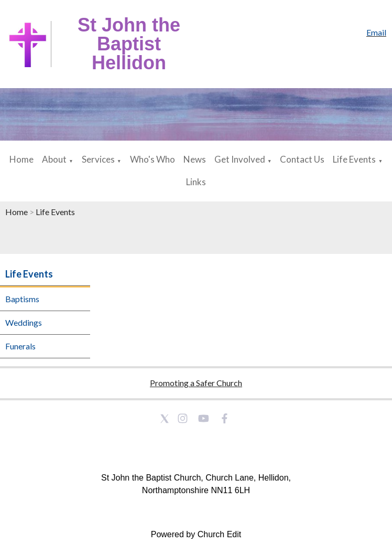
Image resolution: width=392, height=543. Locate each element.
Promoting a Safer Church (196, 383)
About (54, 159)
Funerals (20, 346)
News (195, 159)
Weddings (24, 322)
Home (21, 159)
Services (98, 159)
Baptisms (22, 299)
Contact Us (302, 159)
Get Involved (240, 159)
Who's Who (153, 159)
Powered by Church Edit (196, 534)
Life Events (354, 159)
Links (196, 182)
